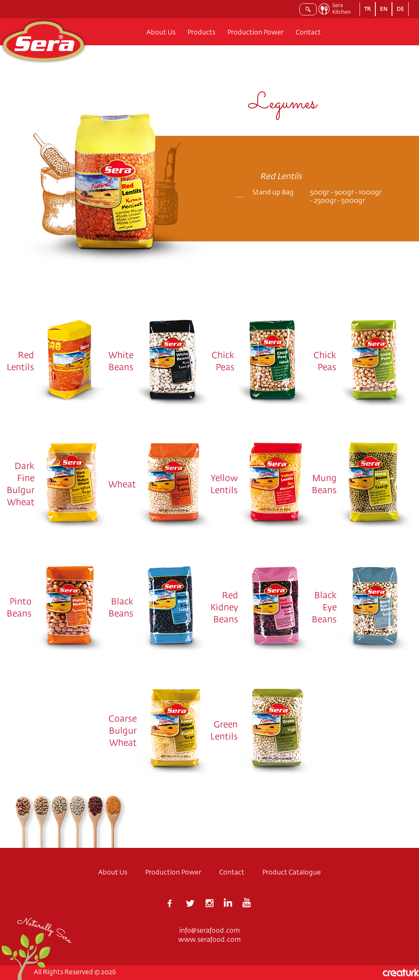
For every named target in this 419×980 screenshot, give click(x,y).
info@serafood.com (209, 931)
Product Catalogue (292, 873)
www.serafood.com (209, 940)
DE (400, 9)
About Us (161, 33)
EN (384, 9)
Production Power (255, 33)
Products (201, 33)
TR (367, 9)
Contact (308, 33)
